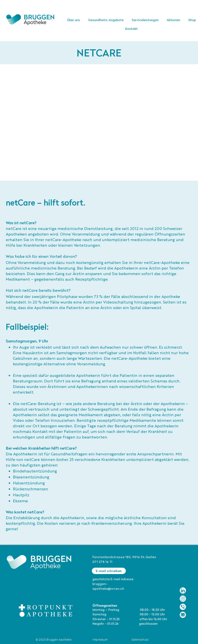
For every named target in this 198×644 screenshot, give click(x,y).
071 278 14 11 (102, 562)
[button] (145, 20)
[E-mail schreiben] (109, 571)
